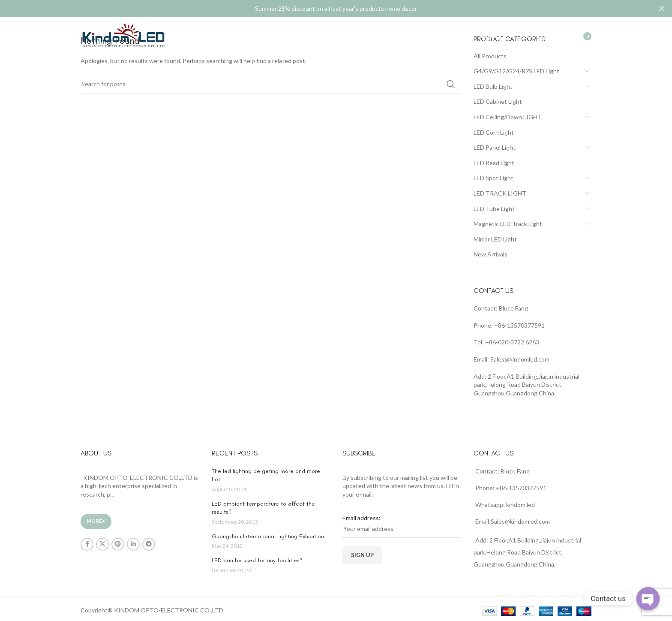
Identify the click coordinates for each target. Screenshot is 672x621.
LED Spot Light (493, 178)
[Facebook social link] (87, 544)
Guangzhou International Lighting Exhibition (268, 536)
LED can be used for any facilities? (257, 560)
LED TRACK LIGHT (500, 193)
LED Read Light (494, 163)
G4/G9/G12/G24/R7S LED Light (516, 71)
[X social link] (102, 544)
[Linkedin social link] (133, 544)
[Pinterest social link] (118, 544)
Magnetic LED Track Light (508, 224)
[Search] (542, 36)
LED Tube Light (494, 209)
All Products (490, 56)
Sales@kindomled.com (520, 359)
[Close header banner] (661, 9)
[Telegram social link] (149, 544)
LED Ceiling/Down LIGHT (508, 117)
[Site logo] (123, 36)
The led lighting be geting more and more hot (266, 475)
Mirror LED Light (495, 239)
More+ (96, 521)
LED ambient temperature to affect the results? (263, 508)
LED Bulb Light (493, 86)
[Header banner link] (323, 9)
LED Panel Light (495, 147)
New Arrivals (490, 254)
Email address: (361, 518)
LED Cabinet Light (498, 101)
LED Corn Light (494, 132)
